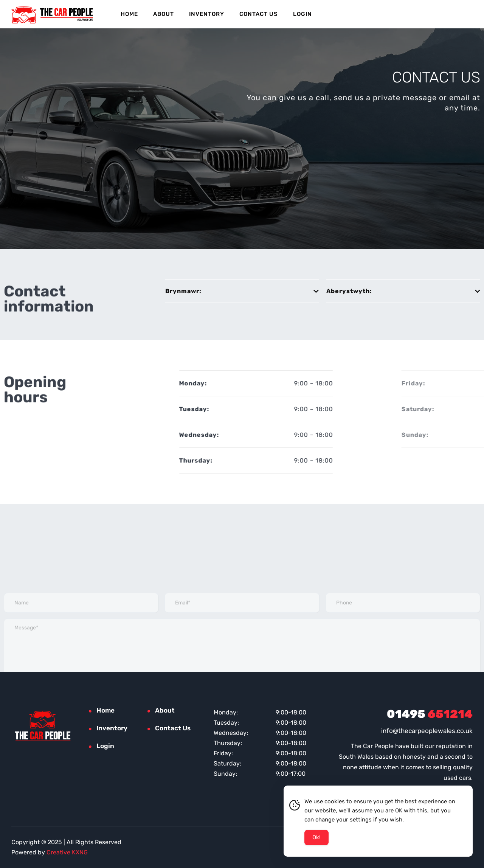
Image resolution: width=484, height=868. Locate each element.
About (164, 14)
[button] (242, 291)
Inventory (207, 14)
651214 (430, 714)
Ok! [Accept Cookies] (316, 838)
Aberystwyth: (354, 291)
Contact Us (259, 14)
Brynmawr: (183, 291)
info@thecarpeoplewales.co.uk (427, 731)
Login (302, 14)
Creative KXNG (67, 852)
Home (129, 14)
